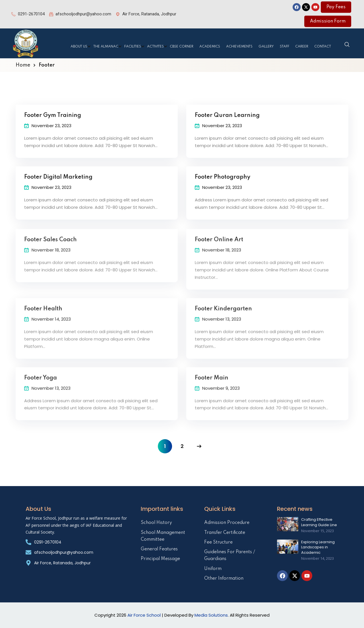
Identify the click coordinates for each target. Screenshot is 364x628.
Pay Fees (336, 7)
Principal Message (160, 559)
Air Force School (144, 615)
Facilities (133, 47)
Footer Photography (223, 179)
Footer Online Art (219, 246)
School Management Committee (163, 536)
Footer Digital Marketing (58, 179)
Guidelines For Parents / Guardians (230, 555)
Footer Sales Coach (50, 246)
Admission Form (328, 21)
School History (156, 523)
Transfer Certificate (225, 533)
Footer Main (212, 384)
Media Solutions (211, 615)
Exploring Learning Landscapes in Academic (318, 547)
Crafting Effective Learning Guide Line (319, 522)
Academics (210, 47)
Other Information (224, 579)
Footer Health (43, 315)
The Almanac (106, 47)
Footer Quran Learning (227, 117)
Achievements (239, 47)
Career (302, 47)
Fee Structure (218, 542)
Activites (155, 47)
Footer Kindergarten (223, 315)
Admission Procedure (227, 523)
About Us (79, 47)
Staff (285, 47)
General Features (159, 549)
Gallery (266, 47)
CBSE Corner (182, 47)
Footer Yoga (41, 384)
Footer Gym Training (53, 117)
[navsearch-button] (347, 45)
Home (23, 65)
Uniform (213, 569)
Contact (323, 47)
